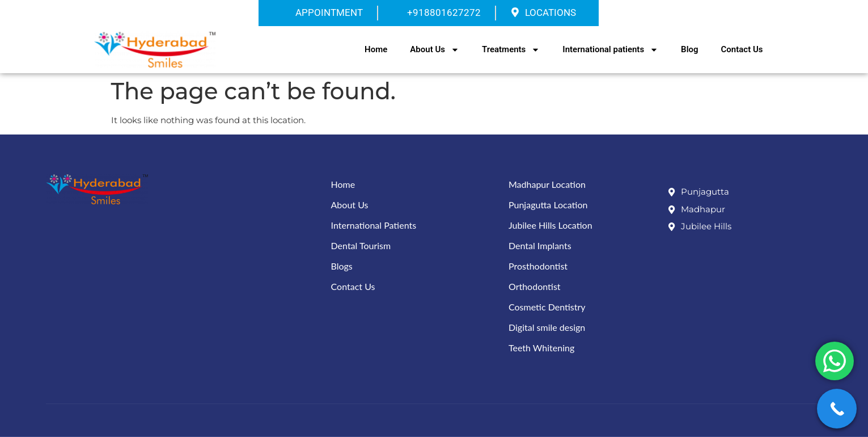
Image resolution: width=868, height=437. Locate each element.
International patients (610, 50)
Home (376, 49)
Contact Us (742, 49)
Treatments (511, 50)
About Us (435, 50)
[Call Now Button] (837, 409)
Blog (689, 49)
